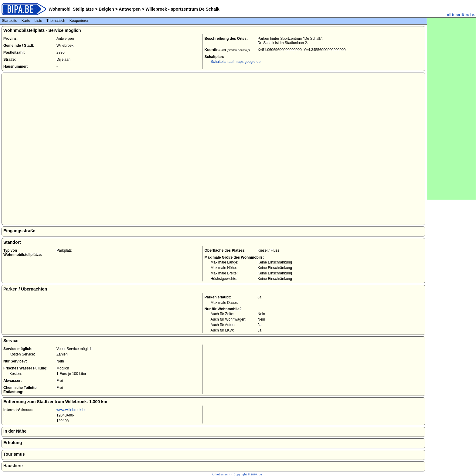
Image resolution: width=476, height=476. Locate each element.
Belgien (106, 9)
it (463, 15)
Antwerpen (130, 9)
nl (448, 15)
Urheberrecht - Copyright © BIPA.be (237, 474)
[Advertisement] (451, 109)
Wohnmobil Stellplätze (71, 9)
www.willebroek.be (71, 410)
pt (473, 15)
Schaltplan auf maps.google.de (235, 62)
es (468, 15)
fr (453, 15)
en (458, 15)
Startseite (10, 21)
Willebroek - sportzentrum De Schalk (182, 9)
